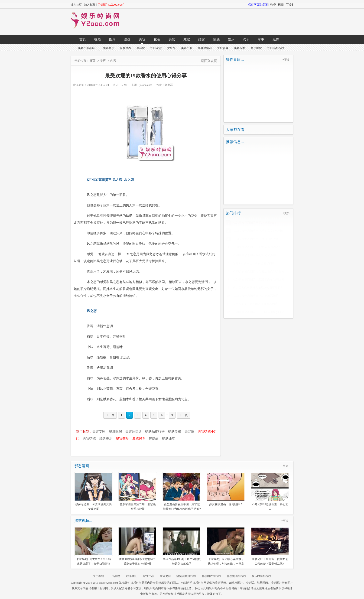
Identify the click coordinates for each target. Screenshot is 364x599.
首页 (83, 39)
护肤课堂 (156, 48)
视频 (97, 39)
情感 (216, 39)
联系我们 (132, 576)
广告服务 (115, 576)
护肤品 (171, 48)
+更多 (286, 60)
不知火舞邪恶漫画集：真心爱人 (270, 491)
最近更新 (165, 576)
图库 (112, 39)
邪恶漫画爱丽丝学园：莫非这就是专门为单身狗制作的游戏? (182, 491)
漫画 (127, 39)
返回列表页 (209, 61)
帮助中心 (149, 576)
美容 (142, 39)
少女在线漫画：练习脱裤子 (226, 489)
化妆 (157, 39)
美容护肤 (187, 48)
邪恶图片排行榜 (211, 576)
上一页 (110, 415)
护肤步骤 (223, 48)
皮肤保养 (125, 48)
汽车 (246, 39)
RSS (281, 5)
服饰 (276, 39)
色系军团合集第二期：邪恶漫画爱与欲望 (138, 491)
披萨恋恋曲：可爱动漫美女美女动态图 (94, 491)
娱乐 (231, 39)
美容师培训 (205, 48)
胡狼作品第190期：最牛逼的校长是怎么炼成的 (182, 546)
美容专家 (240, 48)
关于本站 (98, 576)
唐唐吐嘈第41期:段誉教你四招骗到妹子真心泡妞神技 (138, 546)
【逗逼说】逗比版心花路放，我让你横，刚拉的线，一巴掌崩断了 (226, 546)
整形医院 (256, 48)
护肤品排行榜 (276, 48)
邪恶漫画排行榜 (236, 576)
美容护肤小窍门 (88, 48)
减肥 (187, 39)
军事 (261, 39)
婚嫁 (201, 39)
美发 (172, 39)
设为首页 (76, 5)
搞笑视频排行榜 (186, 576)
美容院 (141, 48)
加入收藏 (90, 5)
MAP (273, 5)
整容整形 (109, 48)
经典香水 (106, 438)
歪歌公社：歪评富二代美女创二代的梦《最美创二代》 (270, 546)
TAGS (290, 5)
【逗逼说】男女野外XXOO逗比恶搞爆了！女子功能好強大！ (94, 546)
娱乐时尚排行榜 (261, 576)
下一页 (184, 415)
